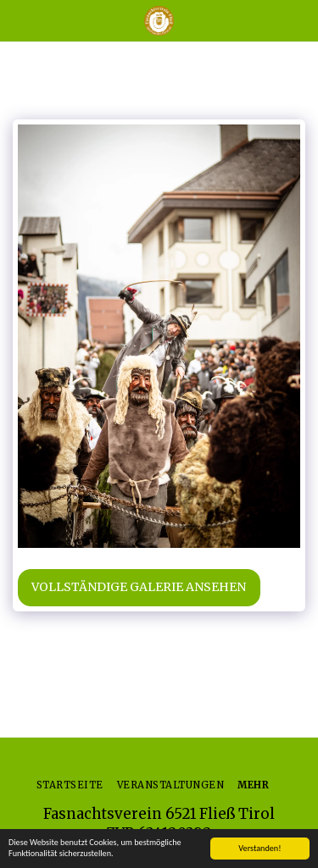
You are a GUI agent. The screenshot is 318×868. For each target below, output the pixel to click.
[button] (19, 20)
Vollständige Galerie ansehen (139, 587)
